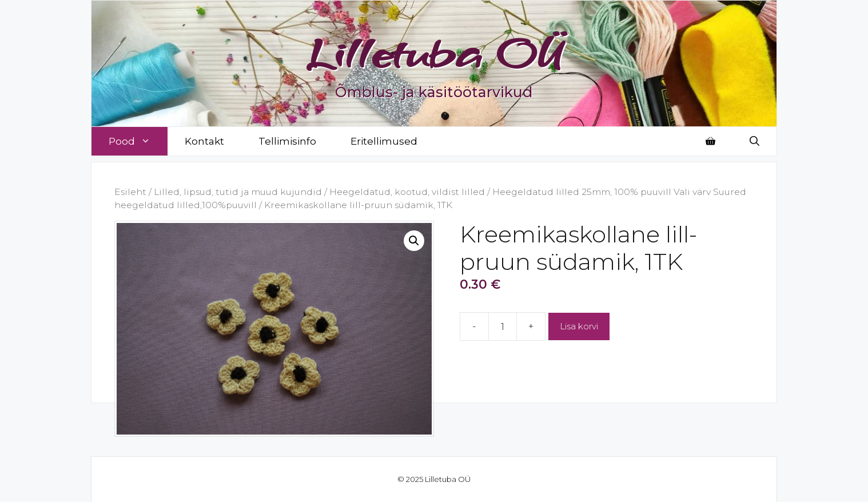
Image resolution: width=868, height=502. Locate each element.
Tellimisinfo (287, 141)
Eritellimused (384, 141)
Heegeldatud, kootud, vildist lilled (407, 192)
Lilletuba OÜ (434, 53)
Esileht (130, 192)
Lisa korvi (579, 326)
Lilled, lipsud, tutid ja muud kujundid (238, 192)
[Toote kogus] (503, 326)
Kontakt (204, 141)
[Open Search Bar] (754, 141)
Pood (138, 141)
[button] (414, 241)
